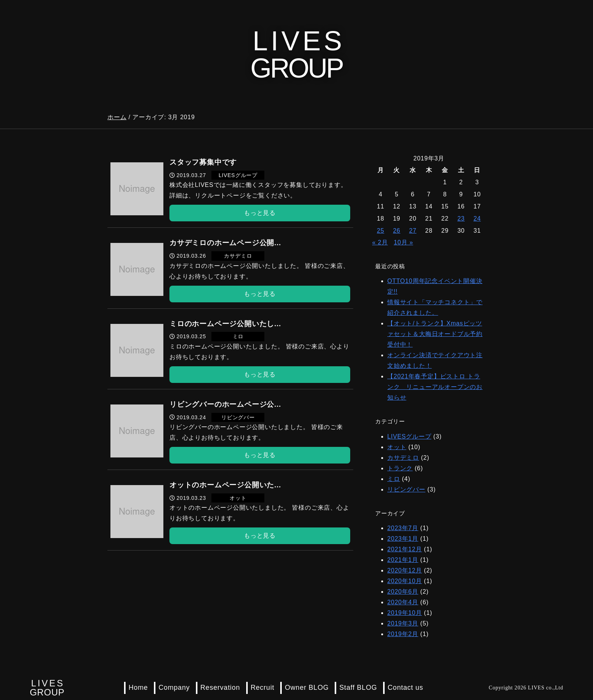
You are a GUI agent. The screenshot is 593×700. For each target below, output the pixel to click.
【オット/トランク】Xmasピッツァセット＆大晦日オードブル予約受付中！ (435, 334)
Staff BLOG (358, 688)
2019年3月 (403, 623)
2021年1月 (403, 560)
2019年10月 (405, 613)
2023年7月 (403, 528)
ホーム (117, 117)
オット (397, 447)
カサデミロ (403, 458)
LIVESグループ (409, 436)
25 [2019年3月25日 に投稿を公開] (381, 231)
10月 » (403, 242)
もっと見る (260, 213)
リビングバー (406, 489)
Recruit (263, 688)
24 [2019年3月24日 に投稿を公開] (477, 219)
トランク (400, 468)
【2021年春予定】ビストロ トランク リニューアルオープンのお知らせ (435, 387)
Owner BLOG (307, 688)
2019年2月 (403, 634)
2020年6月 (403, 592)
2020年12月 (405, 570)
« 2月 (380, 242)
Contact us (405, 688)
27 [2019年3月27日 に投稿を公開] (413, 231)
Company (174, 688)
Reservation (220, 688)
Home (138, 688)
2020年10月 (405, 581)
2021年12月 (405, 549)
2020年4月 (403, 602)
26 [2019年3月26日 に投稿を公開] (397, 231)
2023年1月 (403, 539)
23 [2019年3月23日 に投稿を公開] (461, 219)
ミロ (394, 479)
